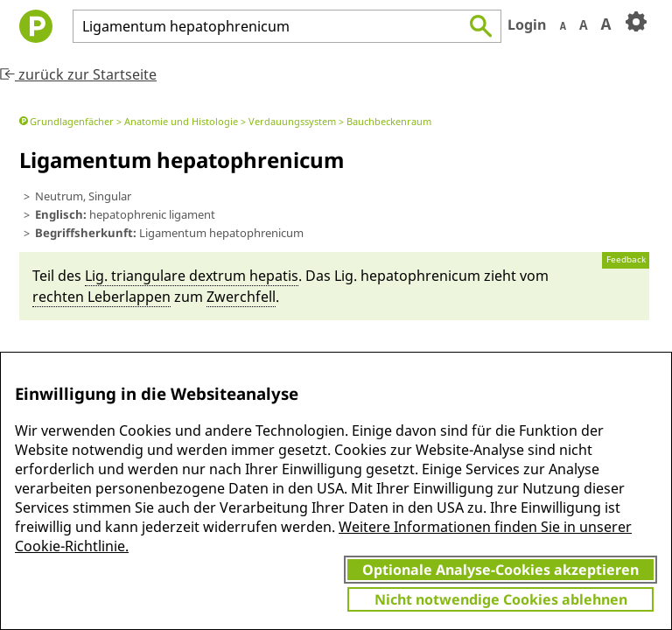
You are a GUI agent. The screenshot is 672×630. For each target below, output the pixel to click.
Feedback (626, 259)
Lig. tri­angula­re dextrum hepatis (192, 276)
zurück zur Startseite (78, 74)
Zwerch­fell (241, 297)
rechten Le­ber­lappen (101, 297)
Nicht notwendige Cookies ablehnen (501, 599)
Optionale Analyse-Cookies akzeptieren (500, 570)
